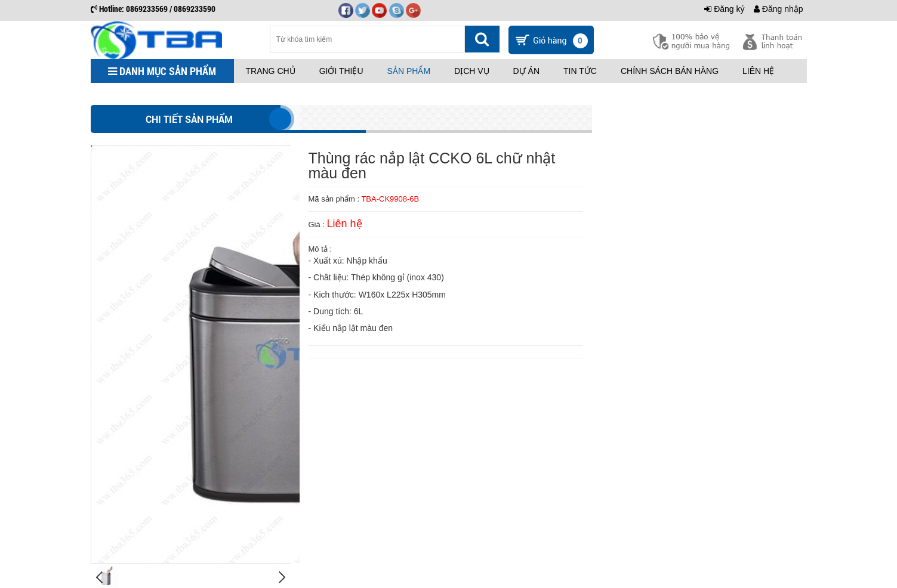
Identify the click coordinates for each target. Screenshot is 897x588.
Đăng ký (724, 9)
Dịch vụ (472, 71)
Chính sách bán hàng (670, 71)
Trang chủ (271, 71)
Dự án (526, 71)
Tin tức (580, 71)
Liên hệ (758, 71)
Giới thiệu (341, 71)
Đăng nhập (779, 9)
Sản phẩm (409, 71)
